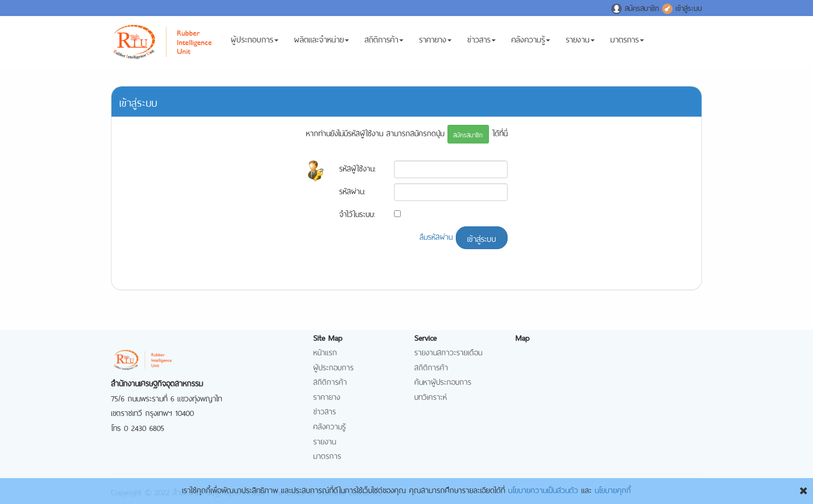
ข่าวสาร (481, 45)
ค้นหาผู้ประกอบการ (443, 381)
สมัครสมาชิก (637, 7)
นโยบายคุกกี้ (613, 489)
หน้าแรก (325, 351)
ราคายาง (435, 45)
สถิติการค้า (384, 45)
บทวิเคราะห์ (431, 396)
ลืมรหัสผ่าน (436, 236)
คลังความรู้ (531, 45)
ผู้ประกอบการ (255, 45)
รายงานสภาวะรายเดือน (448, 351)
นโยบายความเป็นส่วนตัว (543, 489)
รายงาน (580, 45)
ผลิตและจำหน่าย (321, 45)
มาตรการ (627, 45)
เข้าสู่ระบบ (682, 7)
